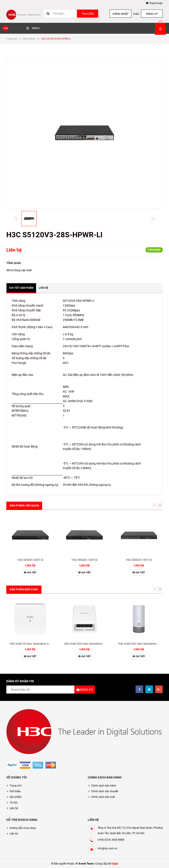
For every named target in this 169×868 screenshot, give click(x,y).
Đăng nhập (121, 14)
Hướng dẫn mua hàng (23, 828)
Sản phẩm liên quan (24, 505)
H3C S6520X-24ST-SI (30, 560)
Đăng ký (152, 14)
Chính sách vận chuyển (105, 791)
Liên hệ (14, 808)
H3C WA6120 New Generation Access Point (36, 644)
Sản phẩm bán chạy (24, 589)
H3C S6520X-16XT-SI (139, 560)
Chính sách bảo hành (104, 786)
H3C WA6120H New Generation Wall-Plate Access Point (98, 644)
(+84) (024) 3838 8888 (111, 840)
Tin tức (14, 803)
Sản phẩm (16, 797)
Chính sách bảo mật (103, 797)
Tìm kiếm (88, 14)
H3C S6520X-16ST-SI (85, 560)
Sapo (115, 864)
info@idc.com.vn (107, 848)
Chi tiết (30, 573)
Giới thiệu (15, 791)
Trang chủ (16, 786)
